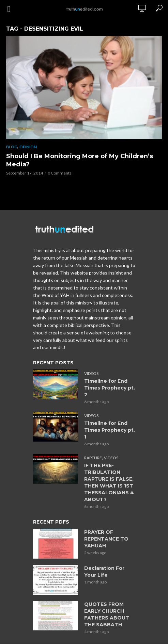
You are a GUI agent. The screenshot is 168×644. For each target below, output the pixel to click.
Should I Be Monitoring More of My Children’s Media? (80, 160)
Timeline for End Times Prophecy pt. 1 (110, 430)
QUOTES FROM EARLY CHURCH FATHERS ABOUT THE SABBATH (107, 614)
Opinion (28, 147)
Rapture (93, 458)
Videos (91, 373)
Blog (12, 147)
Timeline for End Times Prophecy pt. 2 (110, 388)
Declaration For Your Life (104, 572)
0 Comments (60, 173)
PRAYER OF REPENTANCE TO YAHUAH (106, 539)
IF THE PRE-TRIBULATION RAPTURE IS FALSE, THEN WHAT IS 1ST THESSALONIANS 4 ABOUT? (109, 482)
